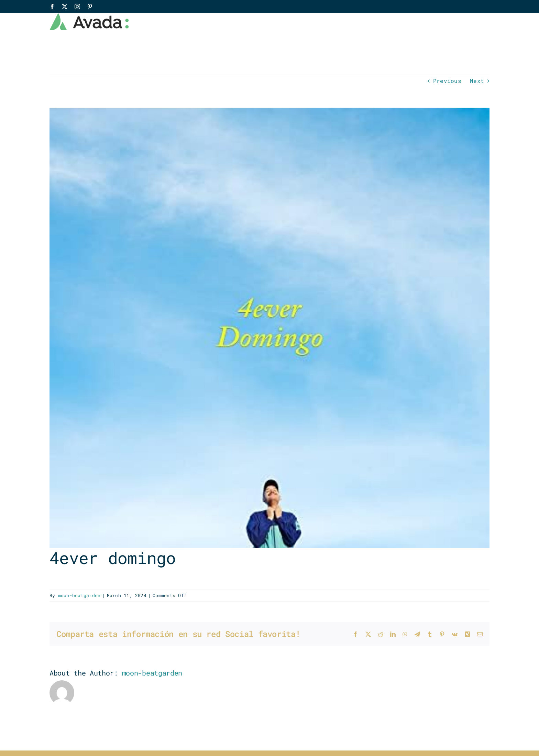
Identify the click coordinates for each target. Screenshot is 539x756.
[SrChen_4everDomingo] (269, 328)
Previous (447, 81)
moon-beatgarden (79, 595)
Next (477, 81)
